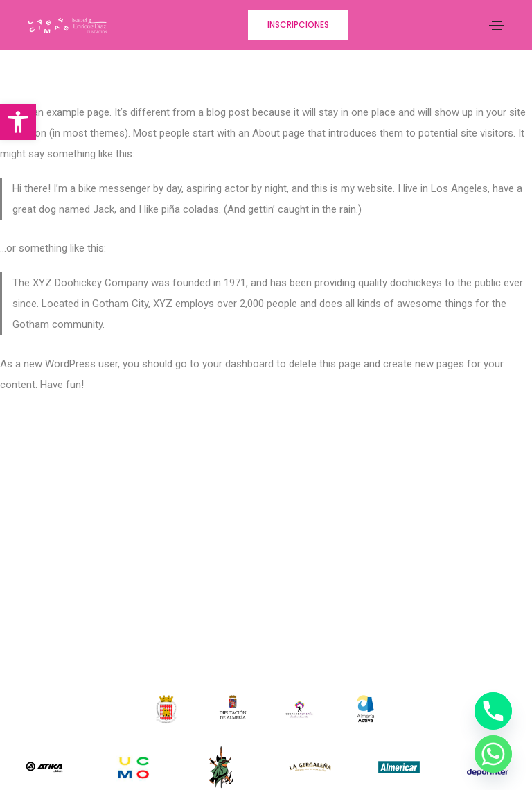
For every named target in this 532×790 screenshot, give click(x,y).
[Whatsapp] (493, 754)
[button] (18, 122)
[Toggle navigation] (497, 26)
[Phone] (493, 711)
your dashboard (238, 364)
